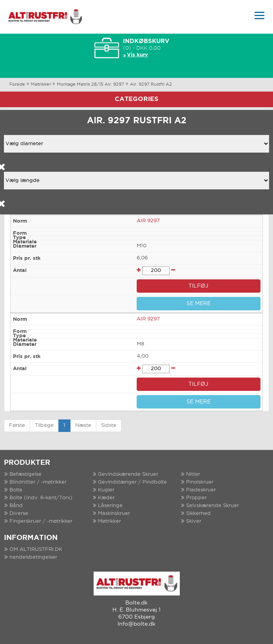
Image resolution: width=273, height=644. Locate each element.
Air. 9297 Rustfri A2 (151, 85)
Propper (196, 498)
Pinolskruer (200, 482)
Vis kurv (137, 55)
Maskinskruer (114, 514)
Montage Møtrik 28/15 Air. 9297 (90, 85)
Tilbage (44, 425)
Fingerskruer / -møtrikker (41, 521)
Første (17, 425)
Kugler (106, 490)
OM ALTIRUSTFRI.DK (36, 550)
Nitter (193, 474)
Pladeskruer (201, 490)
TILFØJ (198, 286)
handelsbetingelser (33, 557)
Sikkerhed (198, 514)
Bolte (16, 490)
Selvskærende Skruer (212, 506)
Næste (83, 425)
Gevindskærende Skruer (128, 474)
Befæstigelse (25, 474)
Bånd (16, 506)
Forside (17, 85)
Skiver (194, 521)
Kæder (106, 498)
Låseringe (110, 506)
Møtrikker (41, 85)
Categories (136, 99)
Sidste (109, 425)
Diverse (19, 514)
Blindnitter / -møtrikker (38, 482)
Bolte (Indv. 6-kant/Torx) (41, 498)
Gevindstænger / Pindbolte (132, 482)
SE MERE (199, 304)
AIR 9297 (148, 221)
